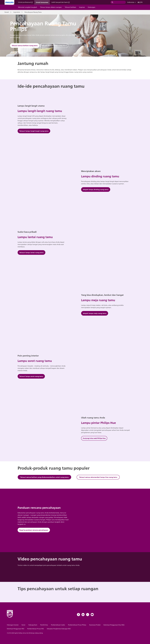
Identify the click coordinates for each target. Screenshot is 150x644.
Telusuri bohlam (70, 7)
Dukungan (92, 7)
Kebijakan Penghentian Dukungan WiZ (59, 629)
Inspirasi (82, 7)
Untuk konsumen (42, 2)
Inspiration (17, 12)
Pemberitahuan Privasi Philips (77, 625)
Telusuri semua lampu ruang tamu (54, 46)
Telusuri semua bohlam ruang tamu (25, 46)
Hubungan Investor (13, 625)
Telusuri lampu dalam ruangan (51, 7)
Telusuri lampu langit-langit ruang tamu (34, 131)
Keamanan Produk (95, 625)
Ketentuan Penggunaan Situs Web (114, 625)
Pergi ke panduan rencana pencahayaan (34, 530)
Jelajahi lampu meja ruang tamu (95, 313)
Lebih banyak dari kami (61, 2)
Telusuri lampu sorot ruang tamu (31, 376)
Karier (23, 625)
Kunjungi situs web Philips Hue (94, 438)
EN (141, 2)
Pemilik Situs (44, 625)
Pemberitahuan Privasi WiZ (36, 629)
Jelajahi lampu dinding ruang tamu (96, 189)
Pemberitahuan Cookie (58, 625)
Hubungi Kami (33, 625)
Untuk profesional (25, 2)
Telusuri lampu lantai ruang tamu (31, 252)
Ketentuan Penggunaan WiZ (16, 629)
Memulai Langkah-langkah (28, 7)
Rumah (7, 12)
